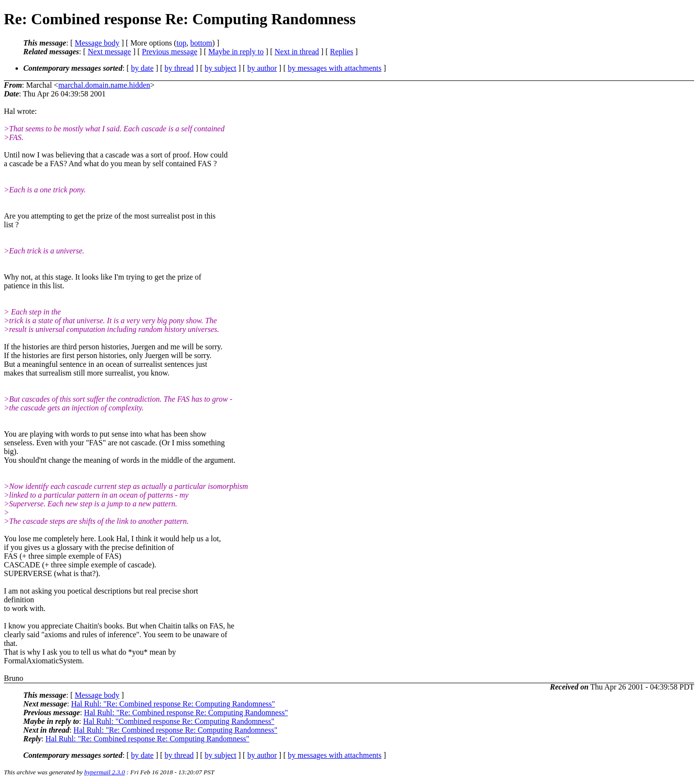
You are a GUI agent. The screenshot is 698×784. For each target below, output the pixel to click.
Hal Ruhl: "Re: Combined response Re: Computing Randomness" (173, 704)
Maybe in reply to (236, 52)
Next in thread (297, 52)
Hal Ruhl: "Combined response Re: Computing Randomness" (179, 721)
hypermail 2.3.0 (105, 772)
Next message (109, 52)
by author (262, 68)
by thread (179, 68)
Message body (97, 43)
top (181, 43)
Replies (342, 52)
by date (142, 68)
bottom (201, 43)
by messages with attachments (335, 68)
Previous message (170, 52)
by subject (220, 68)
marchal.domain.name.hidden (104, 85)
